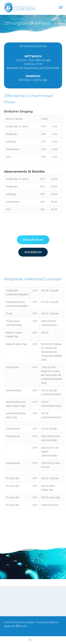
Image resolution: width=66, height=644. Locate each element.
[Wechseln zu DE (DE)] (37, 640)
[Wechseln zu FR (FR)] (30, 640)
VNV (25, 626)
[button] (33, 240)
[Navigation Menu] (61, 7)
